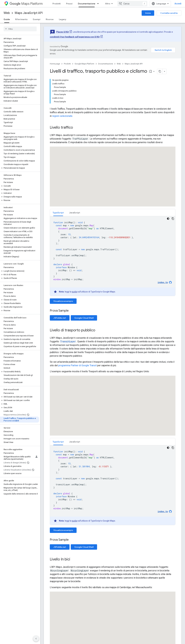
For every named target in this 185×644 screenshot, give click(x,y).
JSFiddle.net (60, 318)
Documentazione (106, 64)
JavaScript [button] (75, 213)
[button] (20, 168)
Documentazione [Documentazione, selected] (87, 4)
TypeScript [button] (58, 213)
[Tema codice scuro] (168, 219)
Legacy (63, 19)
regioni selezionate (62, 116)
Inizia (148, 13)
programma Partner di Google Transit (77, 365)
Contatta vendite (169, 13)
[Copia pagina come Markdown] (160, 71)
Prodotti (57, 4)
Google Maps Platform (84, 64)
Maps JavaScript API (29, 13)
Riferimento (21, 19)
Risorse (50, 19)
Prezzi (69, 4)
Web (7, 13)
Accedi (178, 4)
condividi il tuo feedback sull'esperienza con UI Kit (75, 37)
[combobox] (132, 4)
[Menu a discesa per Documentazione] (99, 4)
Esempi (37, 19)
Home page (55, 64)
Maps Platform (26, 4)
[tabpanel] (113, 256)
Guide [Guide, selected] (7, 19)
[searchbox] (20, 29)
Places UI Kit (63, 32)
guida (74, 292)
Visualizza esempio (63, 301)
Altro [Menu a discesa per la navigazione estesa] (108, 4)
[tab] (58, 213)
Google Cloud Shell (84, 318)
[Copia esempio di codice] (173, 219)
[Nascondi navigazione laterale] (36, 639)
